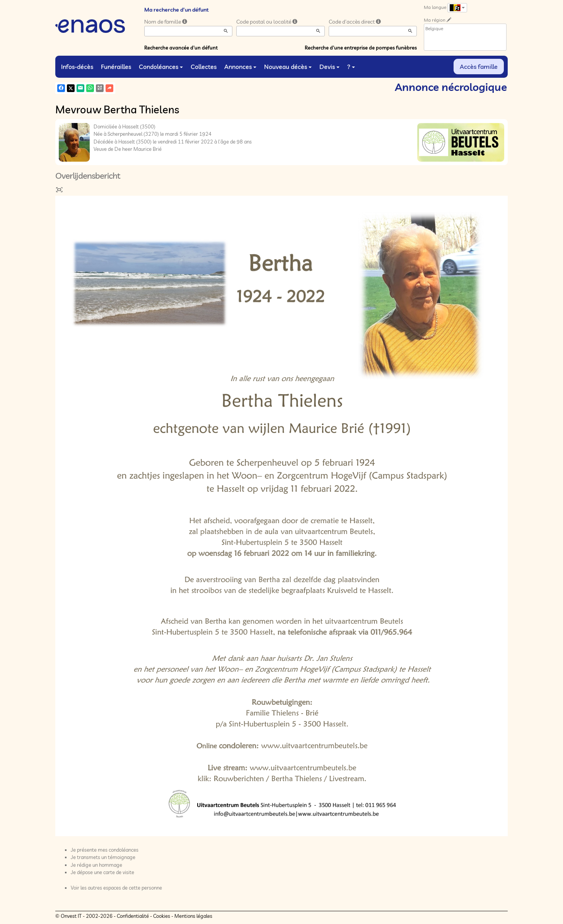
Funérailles (116, 67)
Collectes (204, 67)
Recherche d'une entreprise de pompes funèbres (361, 48)
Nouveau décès (288, 67)
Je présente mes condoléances (105, 850)
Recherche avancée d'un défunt (181, 48)
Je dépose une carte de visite (102, 872)
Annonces (240, 67)
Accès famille (479, 67)
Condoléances (161, 67)
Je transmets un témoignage (103, 857)
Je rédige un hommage (96, 865)
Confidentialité (133, 916)
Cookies (162, 916)
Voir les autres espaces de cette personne (116, 888)
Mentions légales (193, 916)
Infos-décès (77, 67)
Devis (329, 67)
